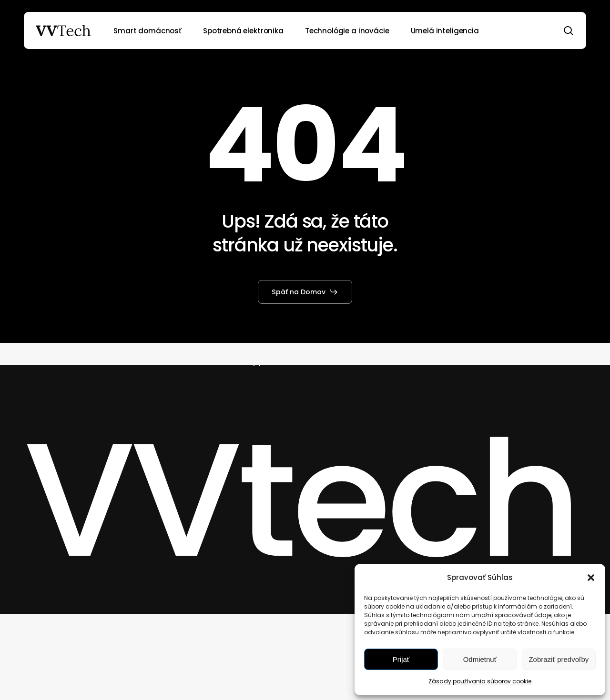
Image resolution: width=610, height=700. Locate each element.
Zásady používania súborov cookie (480, 681)
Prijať (401, 659)
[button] (591, 578)
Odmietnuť (480, 659)
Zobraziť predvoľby (559, 659)
